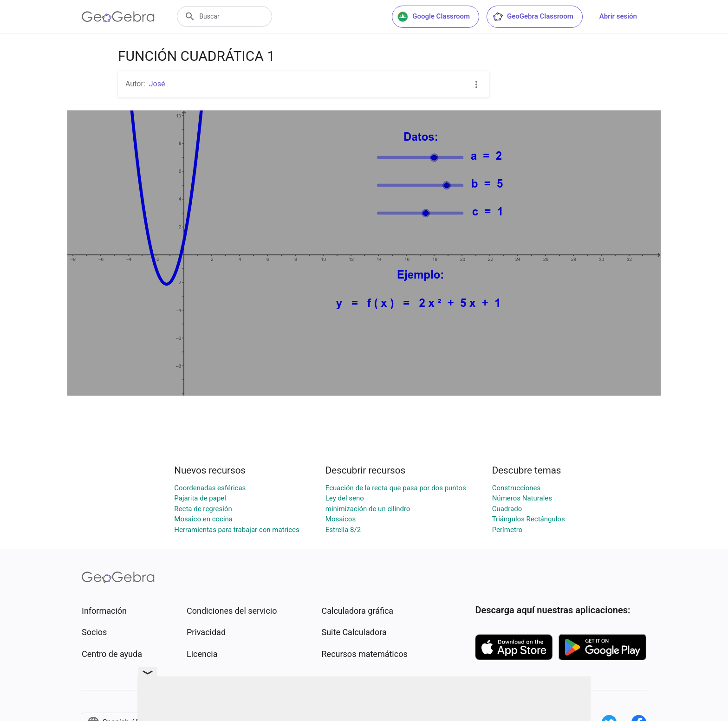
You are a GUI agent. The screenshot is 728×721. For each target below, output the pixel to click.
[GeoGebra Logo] (118, 17)
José (157, 84)
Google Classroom (434, 17)
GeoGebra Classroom (533, 17)
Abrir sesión (618, 16)
